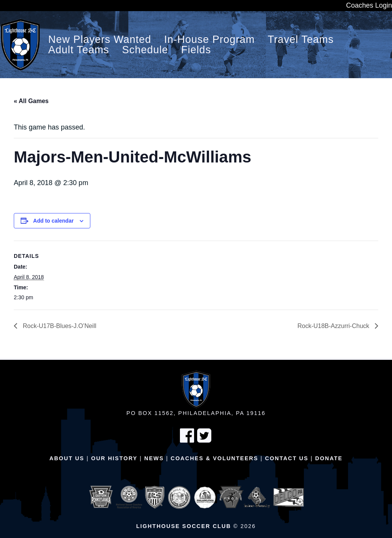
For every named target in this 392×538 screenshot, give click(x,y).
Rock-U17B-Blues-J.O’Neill (59, 326)
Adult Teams (79, 50)
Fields (196, 50)
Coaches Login (369, 5)
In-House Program (210, 40)
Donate (329, 458)
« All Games (31, 101)
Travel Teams (301, 40)
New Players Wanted (100, 40)
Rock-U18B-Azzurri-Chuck (334, 326)
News (154, 458)
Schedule (145, 50)
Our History (114, 458)
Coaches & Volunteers (215, 458)
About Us (67, 458)
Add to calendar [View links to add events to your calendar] (54, 221)
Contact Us (287, 458)
